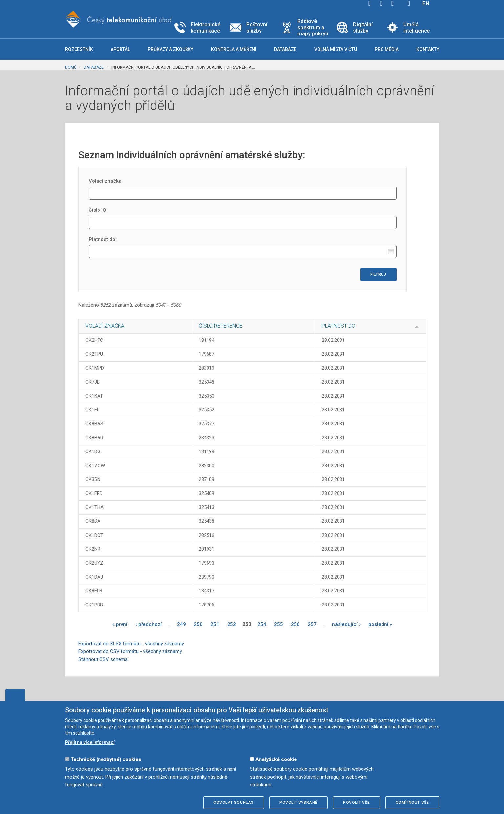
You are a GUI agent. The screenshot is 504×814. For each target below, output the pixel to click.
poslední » (380, 624)
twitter (381, 3)
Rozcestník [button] (79, 49)
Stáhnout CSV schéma (103, 659)
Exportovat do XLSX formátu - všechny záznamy (131, 644)
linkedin (393, 3)
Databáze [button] (285, 49)
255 (279, 624)
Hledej (409, 3)
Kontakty (428, 49)
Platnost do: (103, 239)
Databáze (94, 67)
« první (120, 624)
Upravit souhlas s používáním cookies (15, 695)
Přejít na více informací (90, 742)
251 (215, 624)
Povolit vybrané (298, 803)
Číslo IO (98, 210)
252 (232, 624)
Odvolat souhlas (234, 803)
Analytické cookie (276, 759)
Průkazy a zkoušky (171, 49)
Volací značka (105, 181)
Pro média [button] (387, 49)
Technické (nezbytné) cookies (106, 759)
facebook (370, 3)
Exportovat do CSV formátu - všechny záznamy (130, 651)
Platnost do (339, 326)
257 (312, 624)
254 (262, 624)
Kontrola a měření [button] (234, 49)
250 (198, 624)
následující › (346, 624)
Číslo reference (220, 326)
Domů (71, 67)
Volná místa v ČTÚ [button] (336, 49)
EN (426, 3)
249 (181, 624)
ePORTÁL (120, 49)
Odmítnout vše (412, 803)
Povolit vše (357, 803)
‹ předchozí (148, 624)
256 (295, 624)
